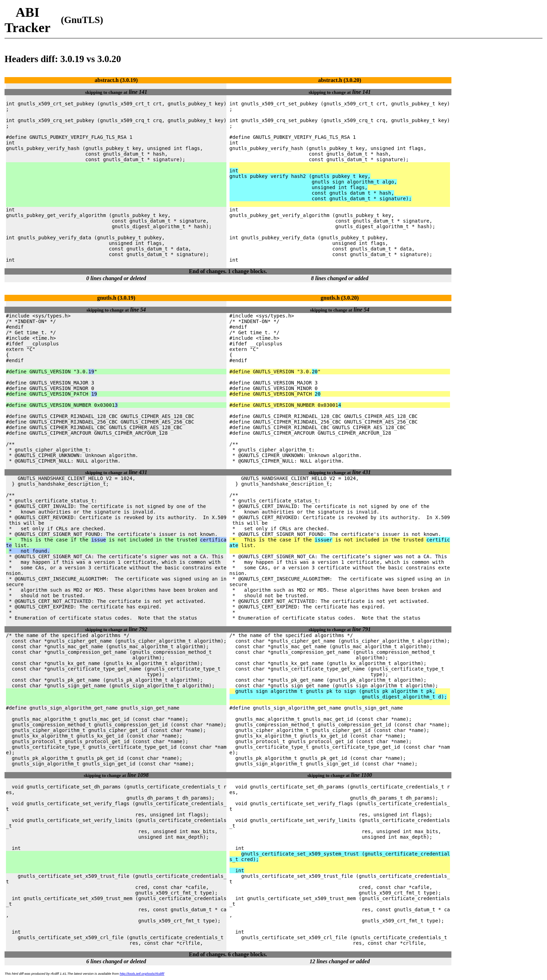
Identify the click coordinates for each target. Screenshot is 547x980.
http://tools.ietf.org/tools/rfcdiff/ (142, 974)
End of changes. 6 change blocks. (228, 954)
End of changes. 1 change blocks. (228, 271)
